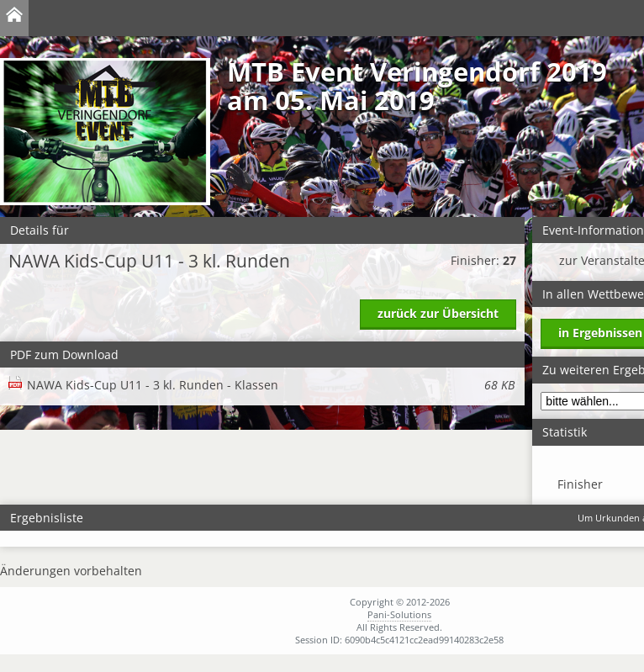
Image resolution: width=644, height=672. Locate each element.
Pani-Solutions (399, 614)
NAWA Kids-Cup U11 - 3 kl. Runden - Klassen (271, 385)
